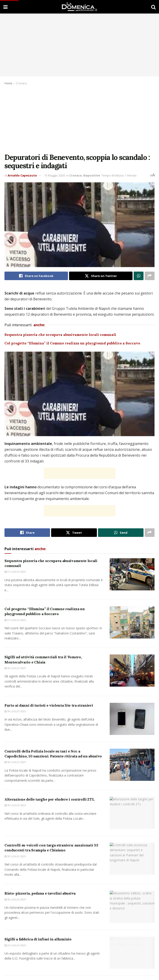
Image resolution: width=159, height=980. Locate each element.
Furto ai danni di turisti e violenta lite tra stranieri (49, 705)
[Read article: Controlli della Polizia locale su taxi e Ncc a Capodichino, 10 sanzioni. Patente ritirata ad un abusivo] (132, 765)
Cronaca (21, 83)
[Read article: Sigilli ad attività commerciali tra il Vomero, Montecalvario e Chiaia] (132, 671)
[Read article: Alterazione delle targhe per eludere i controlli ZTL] (132, 815)
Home (8, 83)
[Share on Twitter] (101, 276)
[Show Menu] (5, 7)
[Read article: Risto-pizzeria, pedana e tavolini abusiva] (132, 914)
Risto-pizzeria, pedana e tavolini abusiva (40, 900)
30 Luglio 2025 (15, 668)
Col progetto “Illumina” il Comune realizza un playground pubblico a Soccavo (73, 343)
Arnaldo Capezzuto (22, 175)
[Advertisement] (79, 120)
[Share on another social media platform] (150, 276)
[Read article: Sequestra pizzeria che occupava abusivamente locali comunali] (132, 574)
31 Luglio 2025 (15, 572)
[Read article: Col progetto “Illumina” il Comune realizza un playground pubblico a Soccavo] (132, 622)
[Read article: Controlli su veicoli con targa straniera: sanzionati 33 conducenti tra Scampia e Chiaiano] (132, 862)
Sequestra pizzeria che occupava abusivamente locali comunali (61, 335)
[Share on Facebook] (36, 276)
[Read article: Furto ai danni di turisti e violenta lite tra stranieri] (132, 719)
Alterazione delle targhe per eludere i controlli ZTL (49, 801)
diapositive (91, 175)
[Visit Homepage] (79, 7)
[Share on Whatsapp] (139, 276)
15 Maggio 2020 (54, 175)
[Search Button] (153, 7)
